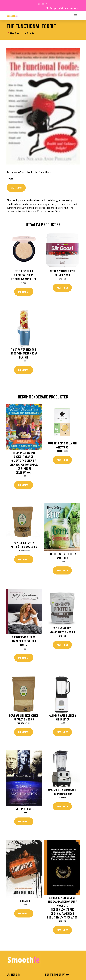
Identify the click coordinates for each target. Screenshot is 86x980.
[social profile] (47, 4)
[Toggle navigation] (76, 16)
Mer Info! (16, 188)
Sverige (53, 8)
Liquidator (24, 901)
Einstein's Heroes (24, 809)
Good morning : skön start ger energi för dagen (24, 641)
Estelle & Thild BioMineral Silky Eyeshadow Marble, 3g (24, 275)
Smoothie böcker (29, 172)
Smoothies (45, 172)
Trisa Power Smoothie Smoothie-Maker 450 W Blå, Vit (24, 353)
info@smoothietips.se (68, 8)
